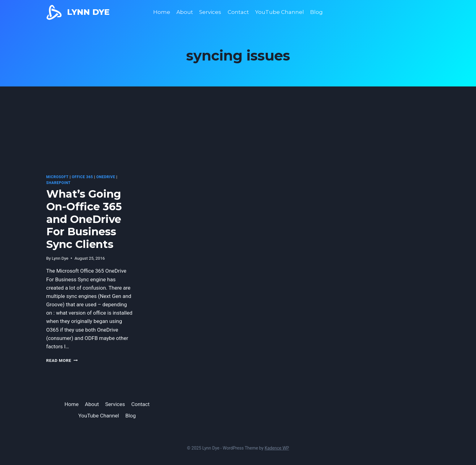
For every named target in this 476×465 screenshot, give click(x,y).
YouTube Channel (280, 12)
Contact (238, 12)
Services (210, 12)
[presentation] (90, 140)
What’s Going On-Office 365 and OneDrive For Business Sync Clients (84, 219)
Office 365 (82, 177)
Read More (62, 360)
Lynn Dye (60, 258)
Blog (316, 12)
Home (162, 12)
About (185, 12)
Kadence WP (277, 448)
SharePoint (59, 183)
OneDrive (106, 177)
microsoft (57, 177)
